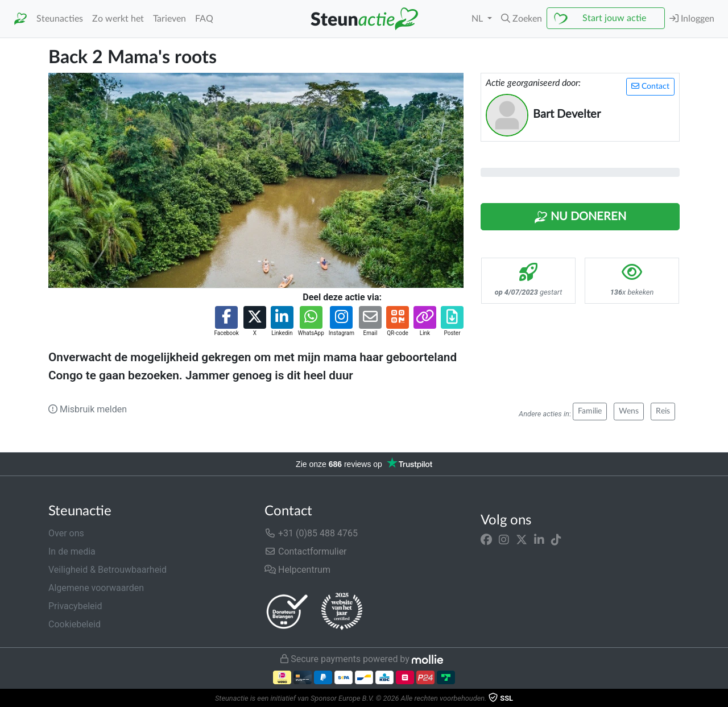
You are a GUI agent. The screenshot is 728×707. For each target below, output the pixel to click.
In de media (72, 551)
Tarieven (169, 19)
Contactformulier (306, 551)
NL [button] (478, 19)
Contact (650, 86)
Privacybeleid (75, 606)
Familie (590, 411)
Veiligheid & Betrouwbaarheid (107, 570)
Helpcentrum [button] (297, 570)
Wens (629, 411)
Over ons (66, 533)
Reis (663, 411)
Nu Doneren (580, 217)
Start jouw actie (614, 18)
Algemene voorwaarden (96, 588)
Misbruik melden (88, 409)
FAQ (204, 19)
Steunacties (60, 19)
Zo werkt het (118, 19)
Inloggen (692, 18)
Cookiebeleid (75, 624)
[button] (522, 19)
